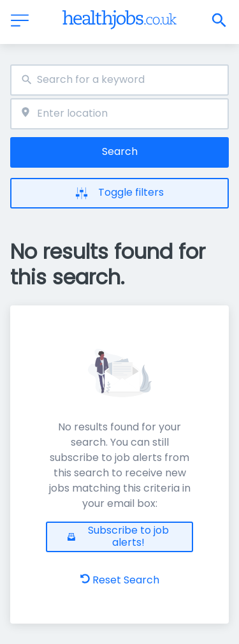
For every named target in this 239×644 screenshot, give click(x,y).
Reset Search (120, 580)
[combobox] (119, 80)
